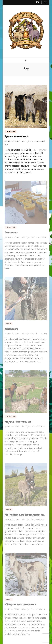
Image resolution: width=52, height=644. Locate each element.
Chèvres (11, 132)
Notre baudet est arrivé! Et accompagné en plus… (25, 515)
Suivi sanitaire (11, 233)
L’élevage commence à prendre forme (20, 605)
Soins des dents (11, 329)
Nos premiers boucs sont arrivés (18, 422)
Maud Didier (14, 141)
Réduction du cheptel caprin (17, 137)
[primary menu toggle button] (26, 61)
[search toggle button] (45, 3)
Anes (9, 324)
